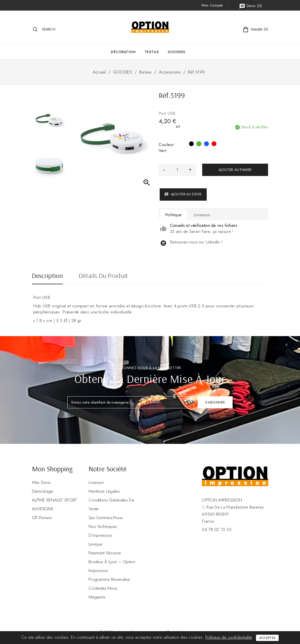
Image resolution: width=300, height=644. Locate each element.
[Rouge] (214, 145)
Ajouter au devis (183, 194)
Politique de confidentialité (229, 637)
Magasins (97, 597)
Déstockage (43, 491)
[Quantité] (177, 170)
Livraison (96, 482)
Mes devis (41, 482)
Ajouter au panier (235, 170)
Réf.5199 (196, 72)
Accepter (267, 638)
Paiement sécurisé (105, 553)
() (250, 6)
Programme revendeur (110, 579)
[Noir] (191, 145)
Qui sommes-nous (106, 518)
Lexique (95, 544)
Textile (152, 52)
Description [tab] (47, 276)
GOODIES (177, 52)
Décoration (123, 52)
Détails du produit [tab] (103, 276)
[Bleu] (206, 145)
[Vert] (199, 145)
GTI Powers (42, 518)
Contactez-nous (103, 588)
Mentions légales (104, 491)
